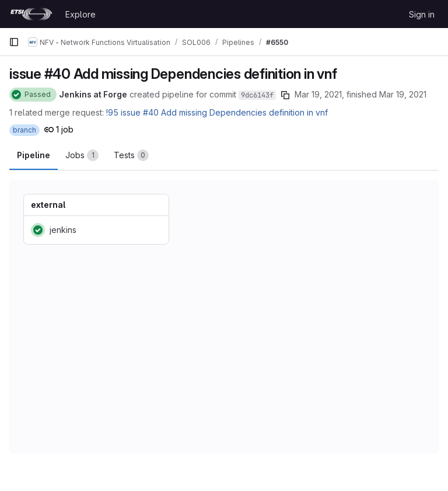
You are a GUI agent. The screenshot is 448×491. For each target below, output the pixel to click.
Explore (80, 14)
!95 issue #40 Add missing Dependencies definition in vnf (217, 112)
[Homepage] (31, 14)
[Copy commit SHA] (285, 95)
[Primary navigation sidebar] (14, 42)
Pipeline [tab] (34, 155)
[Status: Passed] (33, 95)
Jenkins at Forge (93, 94)
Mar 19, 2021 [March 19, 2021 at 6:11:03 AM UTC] (403, 94)
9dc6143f (257, 95)
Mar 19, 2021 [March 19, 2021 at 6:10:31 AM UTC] (318, 94)
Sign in (422, 14)
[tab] (82, 155)
